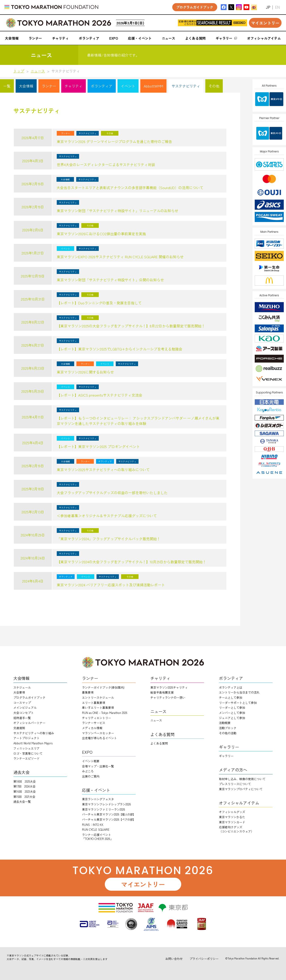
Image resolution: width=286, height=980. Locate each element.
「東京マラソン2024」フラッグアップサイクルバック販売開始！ (109, 539)
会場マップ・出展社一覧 (98, 766)
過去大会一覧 (22, 802)
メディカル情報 (92, 728)
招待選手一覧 (22, 718)
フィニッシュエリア (26, 748)
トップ (19, 71)
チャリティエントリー (97, 718)
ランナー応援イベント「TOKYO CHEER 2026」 (98, 837)
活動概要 (225, 723)
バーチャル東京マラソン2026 (109, 814)
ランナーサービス (94, 723)
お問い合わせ (174, 959)
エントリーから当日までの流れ (239, 692)
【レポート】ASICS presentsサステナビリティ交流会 (100, 395)
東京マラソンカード (232, 822)
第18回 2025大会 (25, 781)
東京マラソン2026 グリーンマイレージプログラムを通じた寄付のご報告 (114, 141)
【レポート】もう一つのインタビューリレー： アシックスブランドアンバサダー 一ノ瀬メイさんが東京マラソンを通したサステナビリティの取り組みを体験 (138, 421)
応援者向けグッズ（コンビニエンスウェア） (236, 829)
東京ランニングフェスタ (98, 799)
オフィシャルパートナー (29, 723)
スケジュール (22, 687)
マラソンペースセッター (98, 733)
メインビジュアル (25, 708)
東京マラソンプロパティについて (241, 789)
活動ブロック (228, 728)
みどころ (88, 771)
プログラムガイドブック (29, 697)
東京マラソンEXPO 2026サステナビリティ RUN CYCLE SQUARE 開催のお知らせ (120, 257)
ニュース (38, 71)
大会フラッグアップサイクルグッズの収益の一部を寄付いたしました (112, 493)
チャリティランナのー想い (168, 697)
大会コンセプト (24, 713)
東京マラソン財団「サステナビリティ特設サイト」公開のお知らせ (110, 280)
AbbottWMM (153, 86)
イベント (128, 86)
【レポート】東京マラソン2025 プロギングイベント (98, 446)
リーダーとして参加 (232, 708)
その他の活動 (228, 733)
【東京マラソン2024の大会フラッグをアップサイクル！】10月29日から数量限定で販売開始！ (131, 562)
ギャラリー (226, 756)
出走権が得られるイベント (99, 738)
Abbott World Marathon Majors (33, 743)
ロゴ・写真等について (28, 753)
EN (277, 7)
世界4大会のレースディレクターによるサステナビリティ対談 (106, 164)
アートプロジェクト (26, 738)
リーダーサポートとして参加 (238, 703)
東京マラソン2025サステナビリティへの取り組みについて (103, 470)
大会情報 (26, 86)
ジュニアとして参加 (232, 718)
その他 (214, 86)
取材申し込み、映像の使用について (242, 779)
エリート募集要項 (94, 703)
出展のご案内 (91, 776)
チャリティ (74, 86)
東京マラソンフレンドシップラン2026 (106, 804)
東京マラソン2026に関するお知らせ (85, 372)
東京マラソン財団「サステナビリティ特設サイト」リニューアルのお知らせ (118, 211)
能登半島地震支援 (162, 692)
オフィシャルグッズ (232, 812)
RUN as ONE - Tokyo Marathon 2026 (105, 713)
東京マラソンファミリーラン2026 (104, 809)
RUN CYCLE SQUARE (96, 829)
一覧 (7, 86)
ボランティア (102, 86)
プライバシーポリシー (204, 959)
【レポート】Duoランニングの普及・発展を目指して (99, 303)
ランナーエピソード (26, 758)
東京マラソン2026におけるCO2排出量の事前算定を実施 (101, 234)
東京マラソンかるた (232, 817)
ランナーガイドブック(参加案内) (103, 687)
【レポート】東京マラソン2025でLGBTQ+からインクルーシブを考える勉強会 (120, 349)
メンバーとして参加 (232, 713)
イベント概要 (91, 761)
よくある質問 (159, 743)
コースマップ (22, 703)
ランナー (49, 86)
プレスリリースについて (235, 784)
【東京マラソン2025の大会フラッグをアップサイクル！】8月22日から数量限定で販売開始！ (131, 326)
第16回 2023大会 (25, 791)
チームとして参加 (231, 697)
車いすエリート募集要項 (98, 708)
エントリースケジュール (98, 697)
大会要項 (19, 692)
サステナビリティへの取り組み (34, 733)
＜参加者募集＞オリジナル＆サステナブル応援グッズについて (107, 516)
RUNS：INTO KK (93, 825)
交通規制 (19, 728)
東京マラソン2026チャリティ (169, 687)
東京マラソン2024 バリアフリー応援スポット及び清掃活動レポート (111, 585)
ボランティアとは (231, 687)
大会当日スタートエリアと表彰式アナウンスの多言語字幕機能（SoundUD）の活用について (130, 188)
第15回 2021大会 (24, 797)
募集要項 (88, 692)
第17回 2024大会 (24, 786)
